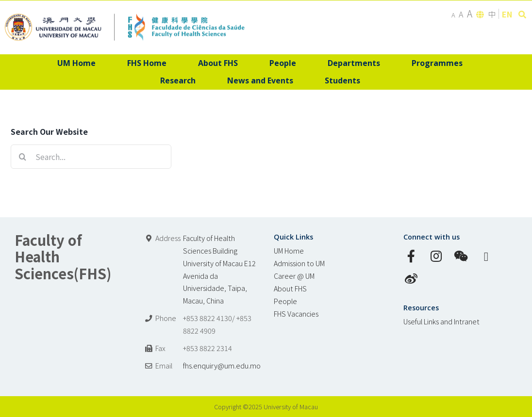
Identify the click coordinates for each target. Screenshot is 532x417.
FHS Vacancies (296, 313)
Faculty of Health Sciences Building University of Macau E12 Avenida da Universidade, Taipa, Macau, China (219, 269)
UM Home (289, 250)
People (285, 301)
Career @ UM (294, 276)
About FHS (290, 288)
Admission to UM (299, 263)
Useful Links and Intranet (441, 321)
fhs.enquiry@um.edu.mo (222, 365)
